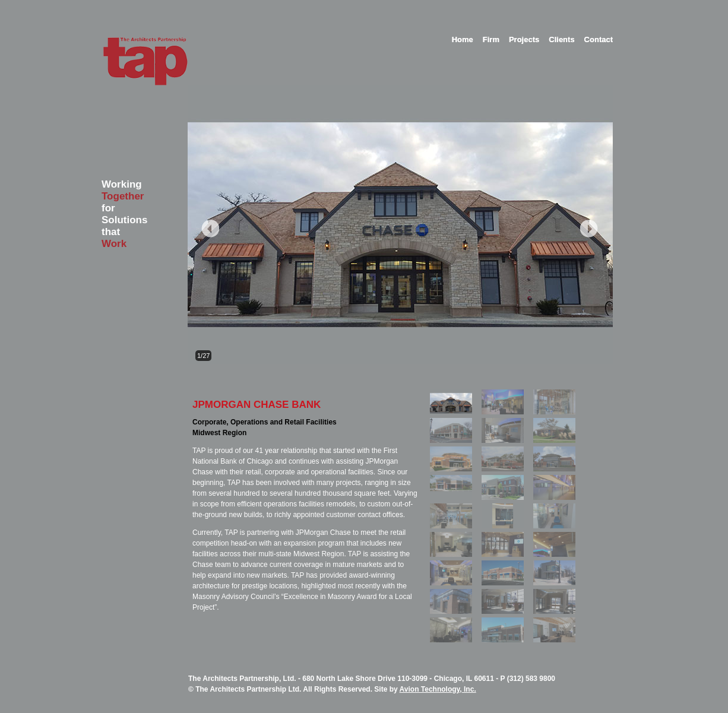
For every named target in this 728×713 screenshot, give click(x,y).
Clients (561, 39)
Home (463, 39)
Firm (491, 39)
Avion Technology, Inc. (438, 689)
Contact (599, 39)
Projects (524, 39)
